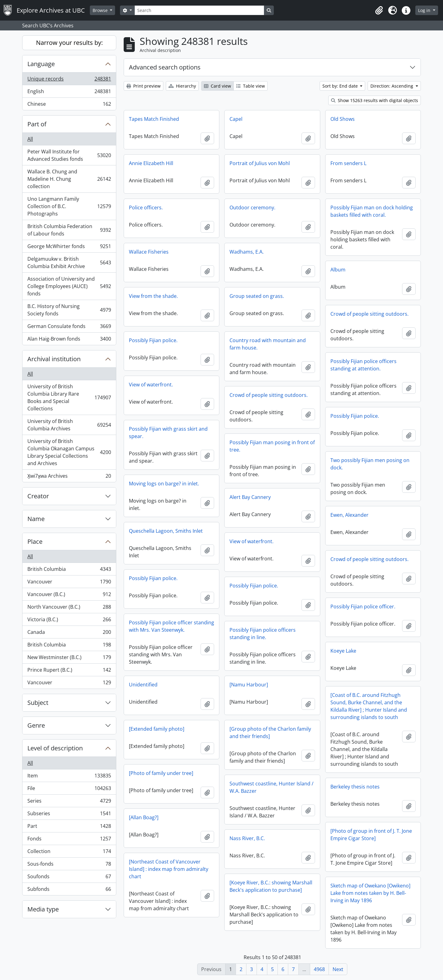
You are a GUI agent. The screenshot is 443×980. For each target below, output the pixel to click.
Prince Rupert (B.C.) (69, 671)
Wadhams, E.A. (247, 252)
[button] (379, 10)
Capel (236, 119)
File (69, 790)
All (30, 139)
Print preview (144, 86)
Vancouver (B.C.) (69, 596)
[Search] (199, 10)
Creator (38, 496)
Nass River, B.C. (247, 838)
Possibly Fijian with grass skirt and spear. (168, 433)
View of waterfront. (151, 385)
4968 (319, 969)
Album (338, 270)
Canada (69, 633)
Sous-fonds (69, 865)
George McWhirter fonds (69, 248)
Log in (425, 10)
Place (35, 541)
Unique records (69, 80)
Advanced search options (165, 67)
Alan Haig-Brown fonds (69, 340)
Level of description (55, 748)
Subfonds (69, 890)
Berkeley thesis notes (355, 787)
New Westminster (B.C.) (69, 659)
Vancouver (69, 583)
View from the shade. (153, 296)
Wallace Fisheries (149, 252)
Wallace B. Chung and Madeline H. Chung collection (69, 179)
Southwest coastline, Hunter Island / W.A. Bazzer (271, 787)
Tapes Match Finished (154, 119)
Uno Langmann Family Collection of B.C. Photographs (69, 206)
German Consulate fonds (69, 328)
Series (69, 802)
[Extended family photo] (157, 729)
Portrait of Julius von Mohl (260, 163)
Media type (43, 909)
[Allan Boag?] (144, 817)
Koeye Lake (343, 651)
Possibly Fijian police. (153, 340)
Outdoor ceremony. (252, 207)
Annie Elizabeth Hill (151, 163)
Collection (69, 853)
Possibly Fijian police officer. (363, 607)
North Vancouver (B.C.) (69, 608)
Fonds (69, 840)
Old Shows (343, 119)
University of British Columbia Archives (69, 425)
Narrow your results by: (69, 43)
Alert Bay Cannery (250, 497)
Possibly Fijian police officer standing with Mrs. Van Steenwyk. (172, 626)
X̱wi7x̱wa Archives (69, 477)
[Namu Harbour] (249, 685)
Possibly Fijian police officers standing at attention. (363, 365)
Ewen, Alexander (349, 515)
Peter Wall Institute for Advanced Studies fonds (69, 155)
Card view (218, 86)
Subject (38, 703)
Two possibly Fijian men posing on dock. (370, 464)
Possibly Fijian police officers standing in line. (263, 634)
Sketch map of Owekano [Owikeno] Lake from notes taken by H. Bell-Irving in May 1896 (370, 893)
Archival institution (54, 359)
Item (69, 777)
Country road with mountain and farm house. (268, 344)
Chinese (69, 105)
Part (69, 827)
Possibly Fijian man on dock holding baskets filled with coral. (372, 211)
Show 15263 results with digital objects (375, 100)
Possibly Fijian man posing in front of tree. (272, 446)
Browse (101, 10)
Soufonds (69, 878)
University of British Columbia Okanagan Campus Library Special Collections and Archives (69, 452)
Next (338, 969)
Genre (36, 725)
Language (41, 64)
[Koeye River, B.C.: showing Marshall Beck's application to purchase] (271, 886)
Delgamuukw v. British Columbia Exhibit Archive (69, 263)
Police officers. (146, 207)
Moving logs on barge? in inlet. (164, 484)
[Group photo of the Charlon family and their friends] (270, 733)
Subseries (69, 815)
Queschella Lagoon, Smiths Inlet (166, 531)
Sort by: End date (341, 86)
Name (36, 519)
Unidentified (143, 685)
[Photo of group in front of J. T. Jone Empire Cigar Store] (371, 835)
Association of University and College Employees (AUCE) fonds (69, 286)
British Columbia (69, 570)
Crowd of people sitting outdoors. (369, 314)
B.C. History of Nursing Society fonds (69, 310)
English (69, 93)
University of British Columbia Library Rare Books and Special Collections (69, 397)
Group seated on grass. (257, 296)
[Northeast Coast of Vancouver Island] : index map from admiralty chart (169, 869)
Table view (251, 86)
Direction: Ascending (392, 86)
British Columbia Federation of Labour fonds (69, 230)
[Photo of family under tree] (161, 773)
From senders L (348, 163)
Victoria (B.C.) (69, 621)
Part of (37, 124)
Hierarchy (182, 86)
